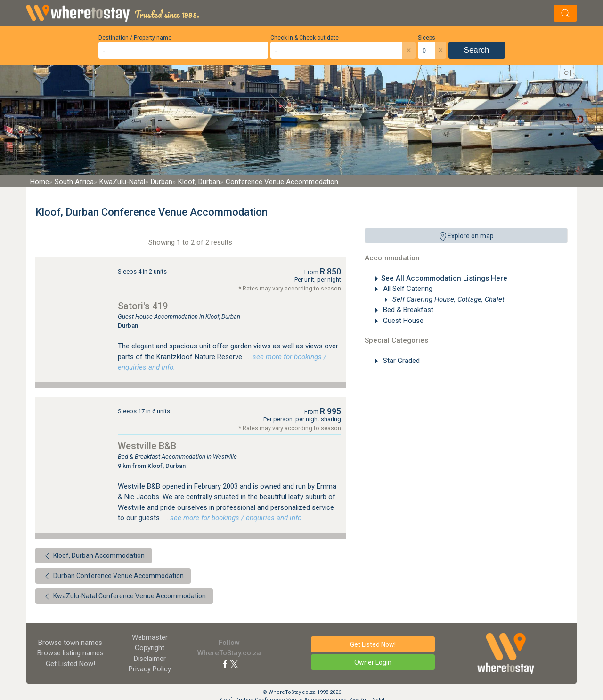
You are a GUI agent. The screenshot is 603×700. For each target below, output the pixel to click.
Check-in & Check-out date (305, 38)
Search (477, 50)
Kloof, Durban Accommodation (94, 556)
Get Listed (70, 664)
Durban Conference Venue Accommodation (113, 576)
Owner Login (373, 662)
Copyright (150, 648)
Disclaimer (150, 659)
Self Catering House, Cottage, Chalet (448, 299)
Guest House (402, 321)
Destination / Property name (135, 38)
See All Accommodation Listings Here (444, 278)
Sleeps (427, 38)
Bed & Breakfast (407, 310)
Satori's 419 (143, 306)
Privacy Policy (150, 669)
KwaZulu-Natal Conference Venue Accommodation (124, 596)
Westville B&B (147, 446)
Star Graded (400, 361)
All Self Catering (407, 289)
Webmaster (150, 637)
